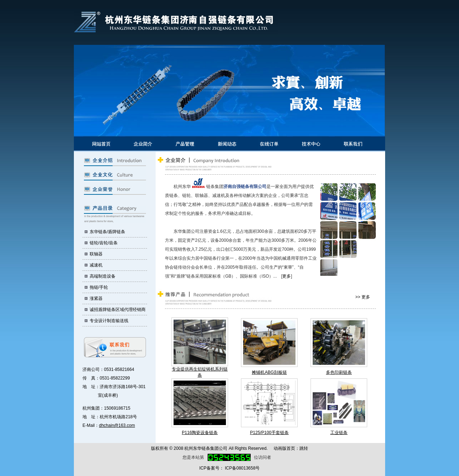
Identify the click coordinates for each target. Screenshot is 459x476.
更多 (287, 276)
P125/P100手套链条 (269, 433)
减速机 (96, 265)
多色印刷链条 (339, 372)
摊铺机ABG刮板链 (269, 372)
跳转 (304, 448)
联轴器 (96, 254)
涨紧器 (96, 298)
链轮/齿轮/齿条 (104, 243)
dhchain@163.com (117, 425)
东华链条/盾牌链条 (107, 232)
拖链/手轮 (99, 287)
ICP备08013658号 (242, 468)
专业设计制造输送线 (109, 321)
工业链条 (339, 433)
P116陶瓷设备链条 (200, 433)
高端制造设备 (103, 276)
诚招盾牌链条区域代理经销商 (118, 310)
